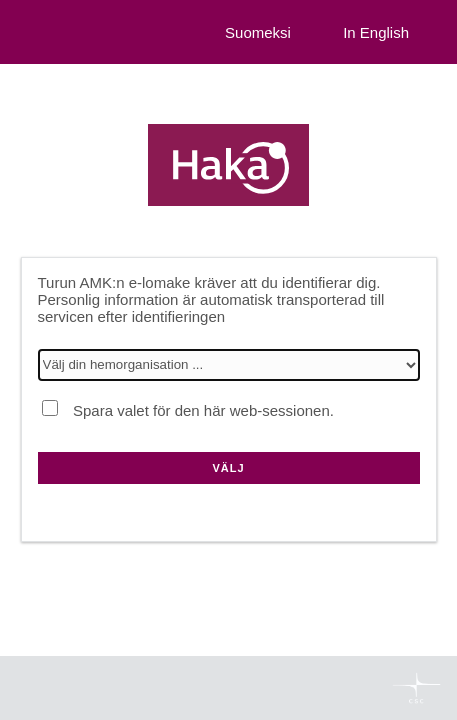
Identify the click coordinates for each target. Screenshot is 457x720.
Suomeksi (258, 32)
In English (376, 32)
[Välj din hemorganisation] (229, 365)
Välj (228, 468)
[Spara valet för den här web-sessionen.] (50, 408)
